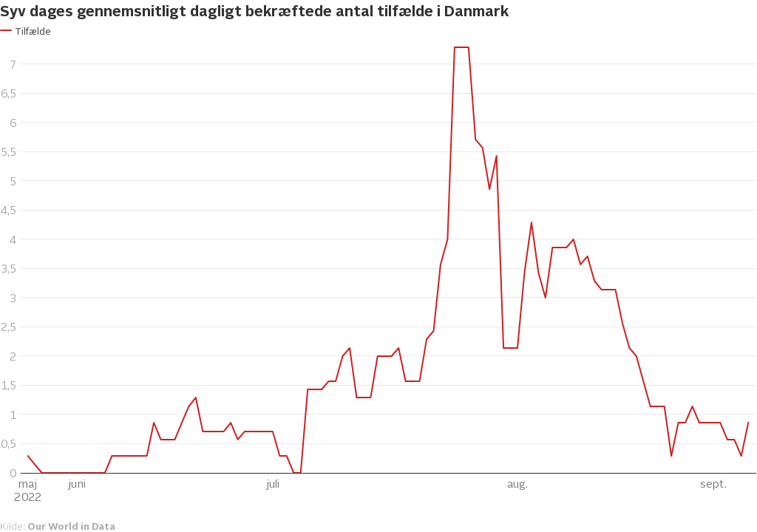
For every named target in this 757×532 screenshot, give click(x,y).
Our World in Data (71, 526)
